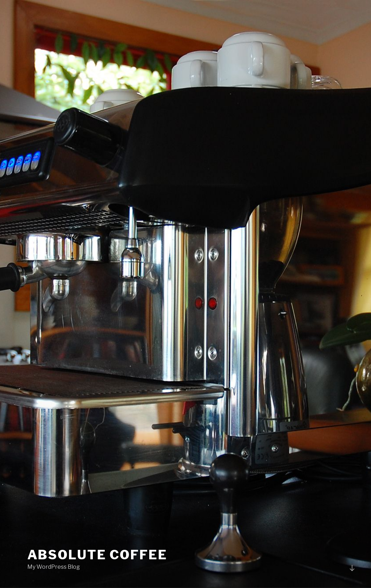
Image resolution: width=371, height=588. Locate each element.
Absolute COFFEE (97, 555)
